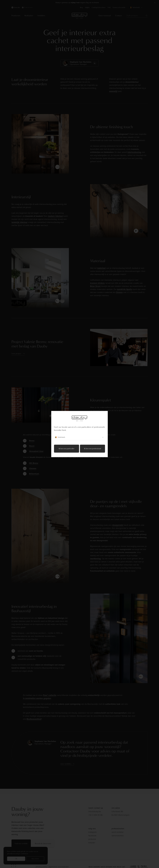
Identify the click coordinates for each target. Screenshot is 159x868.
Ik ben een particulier (67, 449)
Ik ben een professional (93, 449)
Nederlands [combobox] (79, 437)
